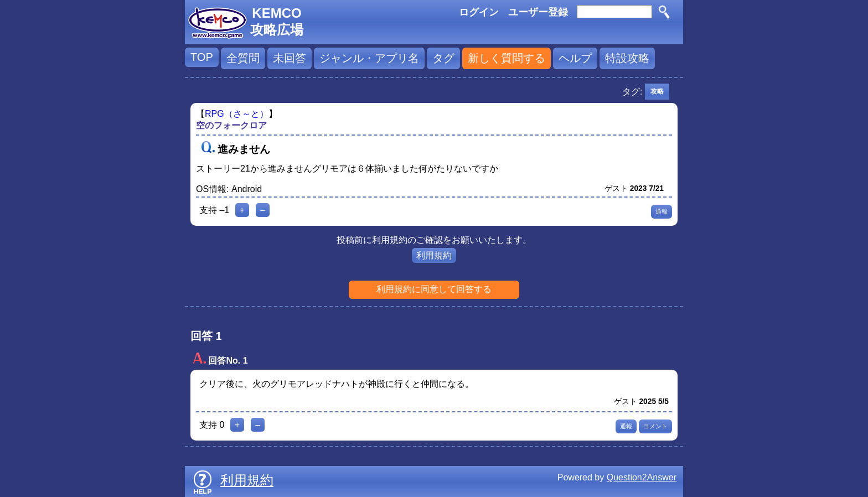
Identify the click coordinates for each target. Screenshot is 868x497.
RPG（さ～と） (237, 114)
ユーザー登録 (538, 12)
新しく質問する (507, 58)
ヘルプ (575, 58)
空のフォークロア (231, 125)
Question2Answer (642, 477)
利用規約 (434, 255)
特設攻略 (627, 58)
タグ (443, 58)
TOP (202, 57)
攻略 (657, 91)
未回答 (290, 58)
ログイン (479, 12)
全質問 (243, 58)
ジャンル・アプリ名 (369, 58)
